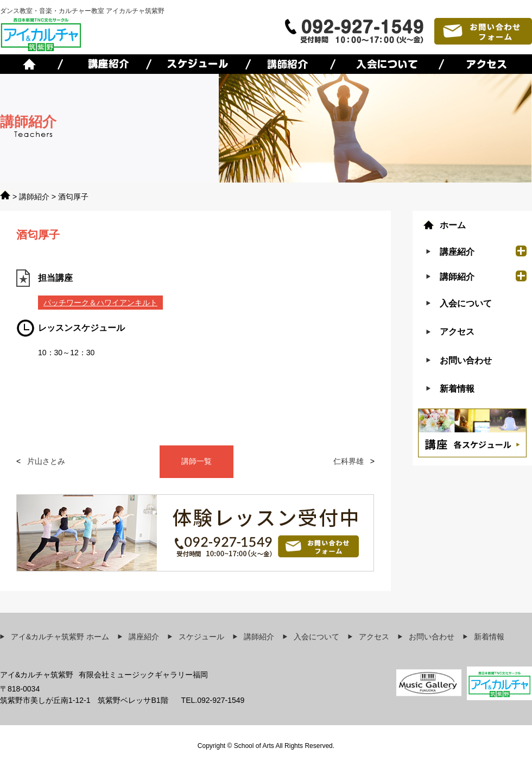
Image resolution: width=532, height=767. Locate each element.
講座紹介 (144, 637)
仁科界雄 (349, 461)
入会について (466, 303)
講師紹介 (34, 197)
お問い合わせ (466, 360)
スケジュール (201, 637)
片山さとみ (46, 461)
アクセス (457, 332)
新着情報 (457, 389)
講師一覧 (197, 461)
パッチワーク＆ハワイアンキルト (100, 303)
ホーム (453, 225)
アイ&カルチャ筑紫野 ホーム (60, 637)
